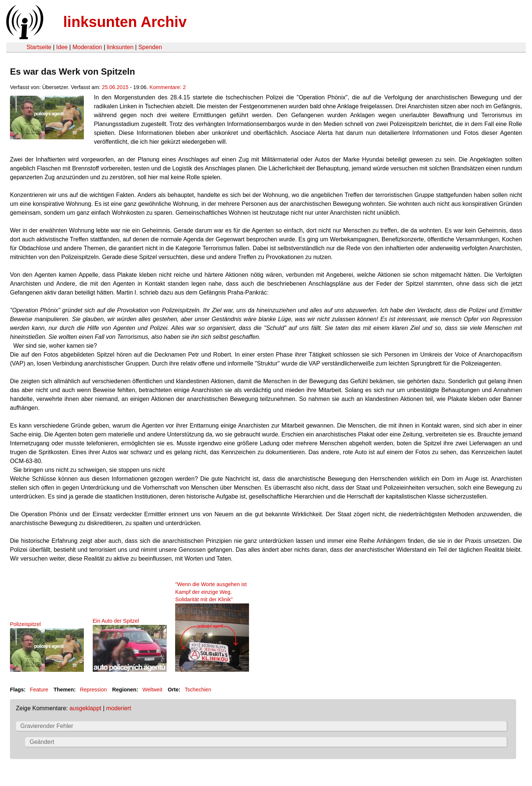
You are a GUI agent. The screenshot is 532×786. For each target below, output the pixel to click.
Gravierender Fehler (47, 726)
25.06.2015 (115, 87)
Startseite (39, 47)
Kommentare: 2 (168, 87)
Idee (62, 47)
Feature (39, 690)
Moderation (87, 47)
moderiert (119, 708)
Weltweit (152, 690)
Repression (93, 690)
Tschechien (198, 690)
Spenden (150, 47)
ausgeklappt (85, 708)
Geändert (42, 742)
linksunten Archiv (125, 22)
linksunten (120, 47)
